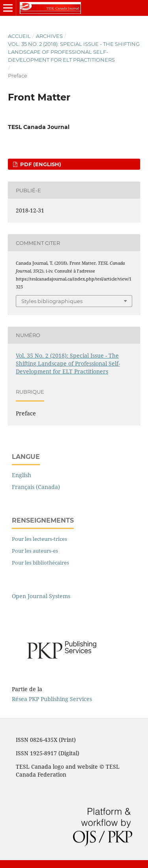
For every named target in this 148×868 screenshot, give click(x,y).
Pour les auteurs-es (35, 551)
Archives (49, 36)
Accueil (19, 36)
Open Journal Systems (41, 596)
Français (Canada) (36, 487)
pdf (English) (40, 164)
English (22, 475)
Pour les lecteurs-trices (39, 539)
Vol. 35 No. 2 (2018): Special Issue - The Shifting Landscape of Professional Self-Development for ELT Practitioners (74, 52)
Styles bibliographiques (52, 301)
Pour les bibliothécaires (40, 563)
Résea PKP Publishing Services (52, 699)
